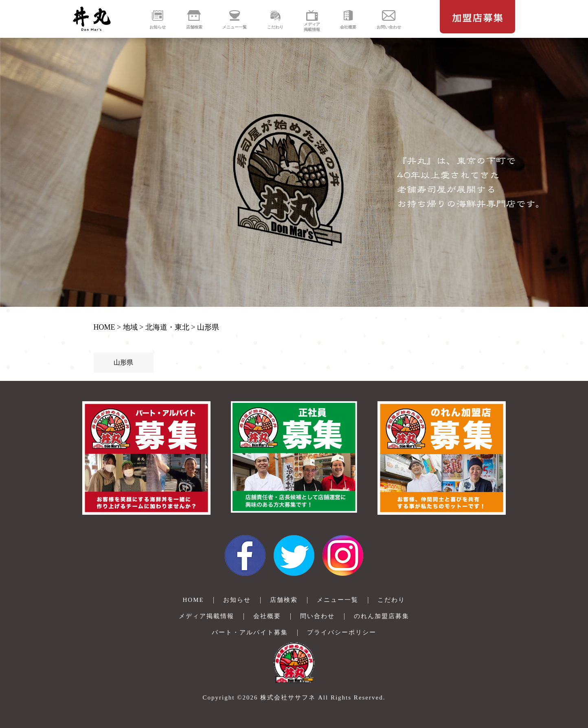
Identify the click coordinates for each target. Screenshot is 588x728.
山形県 (208, 327)
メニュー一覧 (338, 600)
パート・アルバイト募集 (250, 632)
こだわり (391, 600)
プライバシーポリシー (342, 632)
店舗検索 (284, 600)
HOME (104, 327)
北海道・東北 (167, 327)
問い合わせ (317, 616)
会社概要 (267, 616)
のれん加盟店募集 (382, 616)
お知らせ (237, 600)
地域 (130, 327)
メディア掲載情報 (206, 616)
